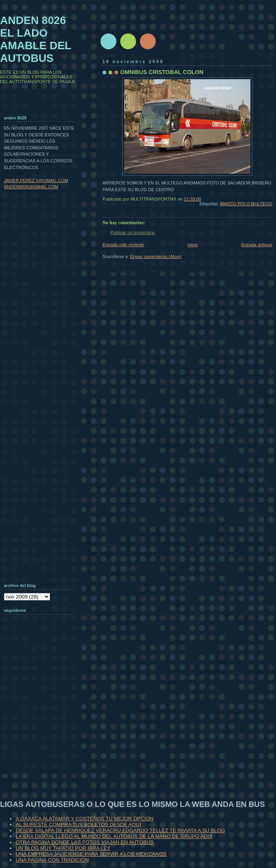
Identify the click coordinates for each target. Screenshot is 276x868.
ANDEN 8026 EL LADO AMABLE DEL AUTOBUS (36, 39)
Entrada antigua (257, 245)
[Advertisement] (43, 723)
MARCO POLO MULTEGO (246, 204)
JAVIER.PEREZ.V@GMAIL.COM (36, 180)
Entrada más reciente (123, 245)
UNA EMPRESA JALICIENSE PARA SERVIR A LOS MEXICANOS (91, 854)
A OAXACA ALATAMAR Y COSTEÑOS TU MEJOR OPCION (85, 819)
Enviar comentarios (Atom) (156, 256)
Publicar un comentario (133, 232)
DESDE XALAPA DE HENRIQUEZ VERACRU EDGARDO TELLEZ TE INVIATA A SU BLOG (120, 830)
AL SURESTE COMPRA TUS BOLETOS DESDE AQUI (78, 824)
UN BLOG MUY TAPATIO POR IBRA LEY (63, 848)
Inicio (193, 245)
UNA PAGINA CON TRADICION (52, 860)
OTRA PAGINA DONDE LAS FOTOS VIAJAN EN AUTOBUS (85, 842)
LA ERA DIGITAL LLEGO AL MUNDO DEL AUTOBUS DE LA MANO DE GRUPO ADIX (114, 836)
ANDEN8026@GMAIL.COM (31, 187)
